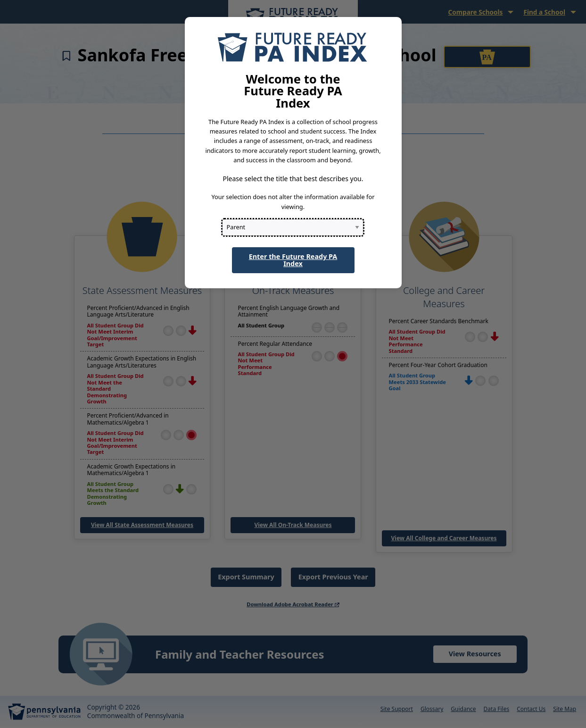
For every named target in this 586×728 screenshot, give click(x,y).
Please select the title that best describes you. (293, 179)
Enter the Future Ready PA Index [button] (293, 260)
